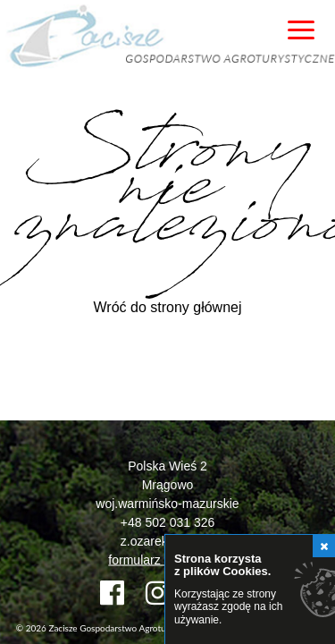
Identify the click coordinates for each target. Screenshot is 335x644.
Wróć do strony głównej (168, 307)
